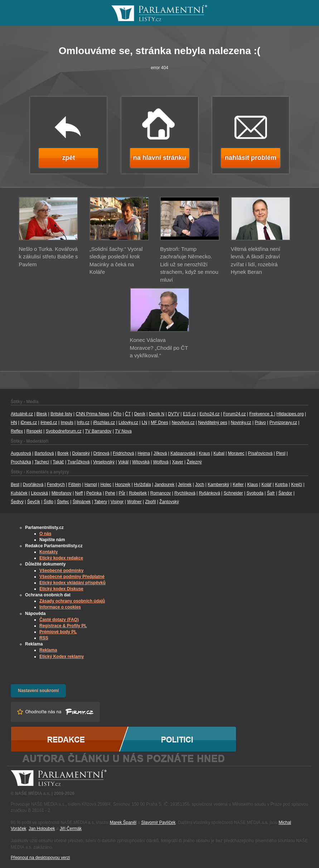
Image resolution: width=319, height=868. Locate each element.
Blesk (42, 414)
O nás (45, 534)
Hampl (91, 485)
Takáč (58, 462)
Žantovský (169, 502)
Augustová (21, 453)
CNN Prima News (92, 414)
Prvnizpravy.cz (283, 423)
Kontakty (49, 552)
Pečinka (94, 493)
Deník (140, 414)
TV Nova (123, 431)
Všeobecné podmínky (61, 571)
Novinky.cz (241, 423)
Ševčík (34, 502)
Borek (63, 453)
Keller (238, 485)
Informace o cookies (60, 607)
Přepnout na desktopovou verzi (40, 858)
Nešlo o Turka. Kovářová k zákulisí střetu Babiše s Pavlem (48, 257)
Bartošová (44, 453)
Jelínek (185, 485)
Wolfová (161, 462)
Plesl (281, 453)
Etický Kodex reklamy (62, 657)
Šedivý (17, 502)
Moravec (236, 453)
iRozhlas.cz (104, 423)
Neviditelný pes (212, 423)
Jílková (160, 453)
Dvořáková (33, 485)
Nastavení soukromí (38, 691)
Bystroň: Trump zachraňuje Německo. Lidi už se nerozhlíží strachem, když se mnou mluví (189, 264)
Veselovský (104, 462)
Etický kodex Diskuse (61, 589)
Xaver (177, 462)
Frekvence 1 (262, 414)
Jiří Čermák (71, 829)
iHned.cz (49, 423)
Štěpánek (82, 502)
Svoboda (255, 493)
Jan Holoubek (42, 829)
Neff (79, 493)
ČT (128, 414)
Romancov (161, 493)
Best (15, 485)
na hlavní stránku (159, 158)
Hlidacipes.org (290, 414)
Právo (260, 423)
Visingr (117, 502)
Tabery (101, 502)
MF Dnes (159, 423)
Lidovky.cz (128, 423)
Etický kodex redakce (61, 558)
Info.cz (83, 423)
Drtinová (101, 453)
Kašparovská (183, 453)
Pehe (110, 493)
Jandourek (164, 485)
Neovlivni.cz (183, 423)
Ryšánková (209, 493)
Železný (194, 462)
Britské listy (61, 414)
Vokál (123, 462)
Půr (122, 493)
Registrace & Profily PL (63, 626)
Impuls (67, 423)
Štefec (63, 502)
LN (144, 423)
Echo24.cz (209, 414)
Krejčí (297, 485)
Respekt (34, 431)
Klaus (252, 485)
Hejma (144, 453)
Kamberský (218, 485)
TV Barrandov (98, 431)
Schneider (233, 493)
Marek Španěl (123, 822)
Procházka (21, 462)
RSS (44, 638)
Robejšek (138, 493)
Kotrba (281, 485)
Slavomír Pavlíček (158, 822)
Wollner (134, 502)
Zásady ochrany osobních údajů (72, 601)
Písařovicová (260, 453)
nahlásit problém (251, 158)
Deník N (157, 414)
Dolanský (81, 453)
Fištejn (75, 485)
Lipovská (40, 493)
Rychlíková (185, 493)
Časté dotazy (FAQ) (59, 620)
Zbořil (150, 502)
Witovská (141, 462)
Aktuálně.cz (22, 414)
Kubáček (19, 493)
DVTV (174, 414)
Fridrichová (123, 453)
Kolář (266, 485)
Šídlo (49, 502)
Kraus (204, 453)
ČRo (117, 414)
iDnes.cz (29, 423)
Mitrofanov (62, 493)
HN (14, 423)
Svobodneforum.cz (64, 431)
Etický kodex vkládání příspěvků (72, 583)
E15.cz (190, 414)
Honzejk (123, 485)
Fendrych (56, 485)
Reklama (48, 650)
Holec (106, 485)
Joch (200, 485)
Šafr (271, 493)
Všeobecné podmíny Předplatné (72, 577)
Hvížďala (142, 485)
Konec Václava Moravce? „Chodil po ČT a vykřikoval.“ (159, 348)
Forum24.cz (234, 414)
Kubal (219, 453)
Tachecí (42, 462)
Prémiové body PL (58, 632)
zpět (68, 158)
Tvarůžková (78, 462)
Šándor (285, 493)
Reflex (17, 431)
